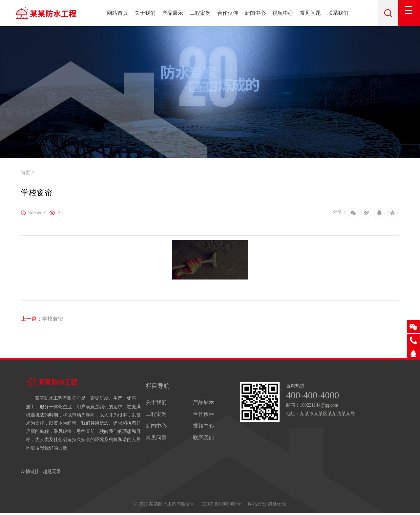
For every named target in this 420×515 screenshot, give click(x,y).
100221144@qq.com (319, 406)
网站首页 (117, 13)
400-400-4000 (314, 396)
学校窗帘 (42, 319)
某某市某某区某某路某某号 (327, 414)
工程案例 (200, 13)
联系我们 (338, 13)
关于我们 (145, 13)
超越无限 (52, 471)
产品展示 (173, 13)
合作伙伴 (228, 13)
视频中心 (283, 13)
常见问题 (310, 13)
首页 (26, 173)
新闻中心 (255, 13)
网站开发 (257, 505)
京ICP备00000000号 (221, 505)
